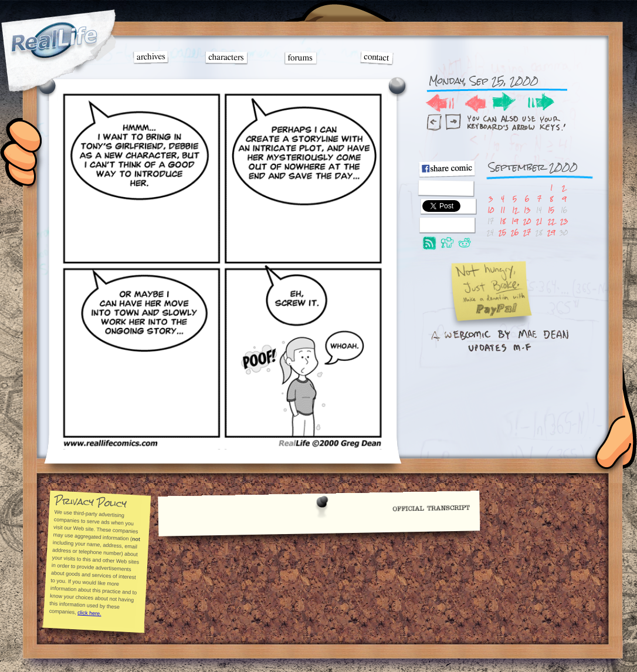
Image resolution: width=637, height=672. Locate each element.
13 (527, 210)
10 (491, 210)
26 (515, 232)
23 (564, 221)
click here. (89, 613)
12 (515, 210)
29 (551, 232)
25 (502, 232)
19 (515, 221)
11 (503, 210)
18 (503, 221)
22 (551, 221)
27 (527, 232)
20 (527, 221)
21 (539, 221)
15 (551, 210)
